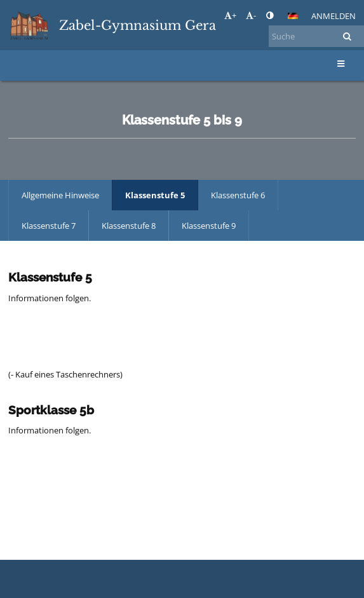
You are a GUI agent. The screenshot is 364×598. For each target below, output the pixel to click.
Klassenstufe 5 (155, 195)
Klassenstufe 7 (49, 226)
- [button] (251, 15)
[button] (293, 16)
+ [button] (230, 15)
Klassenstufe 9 (209, 226)
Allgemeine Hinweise (60, 195)
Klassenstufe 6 (238, 195)
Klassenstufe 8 (129, 226)
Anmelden (334, 16)
